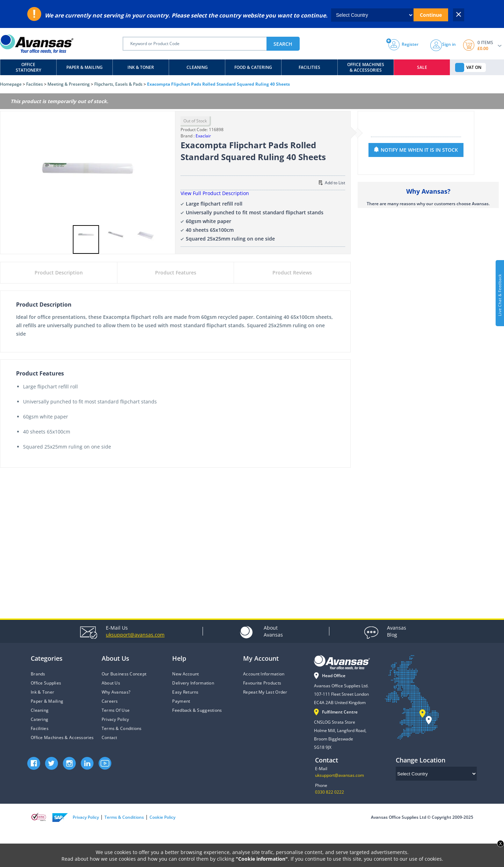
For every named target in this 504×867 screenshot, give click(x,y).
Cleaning (197, 67)
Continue (431, 15)
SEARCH (283, 44)
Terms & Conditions (122, 728)
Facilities (309, 67)
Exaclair (203, 136)
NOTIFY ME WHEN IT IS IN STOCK (419, 150)
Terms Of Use (116, 710)
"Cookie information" (262, 859)
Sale (422, 67)
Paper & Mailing (85, 67)
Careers (110, 701)
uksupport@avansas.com (339, 775)
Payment (181, 701)
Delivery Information (193, 683)
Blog (397, 631)
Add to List (332, 183)
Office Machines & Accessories (366, 67)
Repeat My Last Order (265, 692)
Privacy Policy (115, 719)
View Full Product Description (215, 193)
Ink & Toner (141, 67)
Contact (109, 737)
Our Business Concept (124, 674)
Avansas (273, 631)
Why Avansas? (116, 692)
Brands (38, 674)
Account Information (264, 674)
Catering (39, 719)
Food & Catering (253, 67)
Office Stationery (28, 67)
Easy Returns (185, 692)
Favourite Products (262, 683)
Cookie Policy (162, 817)
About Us (111, 683)
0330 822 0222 (330, 792)
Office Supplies (46, 683)
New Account (185, 674)
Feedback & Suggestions (197, 710)
